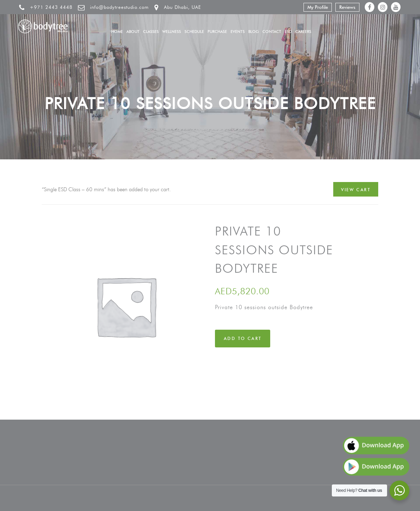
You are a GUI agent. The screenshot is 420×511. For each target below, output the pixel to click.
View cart (356, 190)
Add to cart (243, 338)
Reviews (347, 7)
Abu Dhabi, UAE (183, 7)
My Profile (318, 7)
